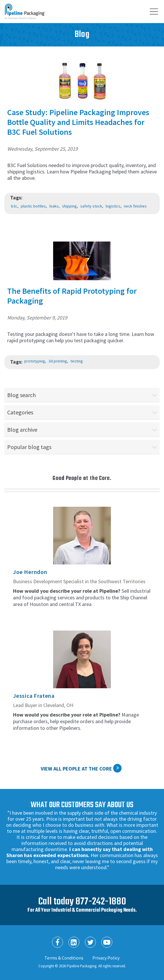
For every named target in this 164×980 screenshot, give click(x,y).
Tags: (16, 198)
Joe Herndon (30, 572)
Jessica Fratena (34, 696)
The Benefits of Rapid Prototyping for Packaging (72, 296)
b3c (14, 206)
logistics (113, 206)
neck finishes (135, 206)
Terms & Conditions (64, 958)
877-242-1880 (101, 902)
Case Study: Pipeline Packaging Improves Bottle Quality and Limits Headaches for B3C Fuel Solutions (78, 122)
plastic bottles (33, 206)
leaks (54, 206)
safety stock (91, 206)
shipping (69, 206)
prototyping (35, 361)
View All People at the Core (76, 769)
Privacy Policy (106, 958)
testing (77, 361)
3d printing (58, 361)
